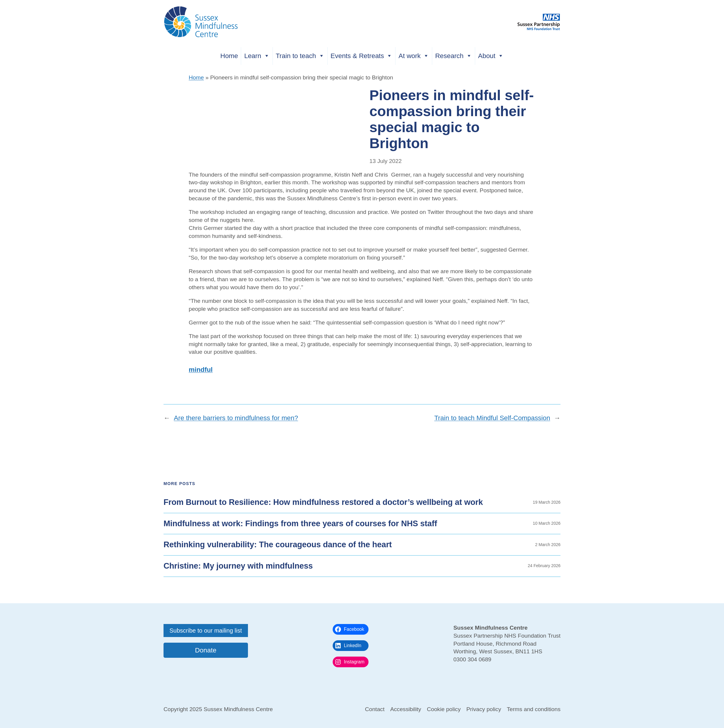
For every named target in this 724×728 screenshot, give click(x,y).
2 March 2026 (548, 545)
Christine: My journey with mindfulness (238, 566)
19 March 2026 (547, 502)
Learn (257, 56)
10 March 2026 (547, 523)
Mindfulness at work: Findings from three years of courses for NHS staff (300, 524)
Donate (206, 650)
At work (414, 56)
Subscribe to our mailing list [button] (206, 631)
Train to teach (300, 56)
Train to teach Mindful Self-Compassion (492, 418)
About (491, 56)
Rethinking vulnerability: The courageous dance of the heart (278, 545)
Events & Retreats (361, 56)
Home (229, 56)
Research (454, 56)
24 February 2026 (544, 566)
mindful (201, 370)
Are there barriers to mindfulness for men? (236, 418)
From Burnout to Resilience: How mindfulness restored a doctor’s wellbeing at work (323, 502)
